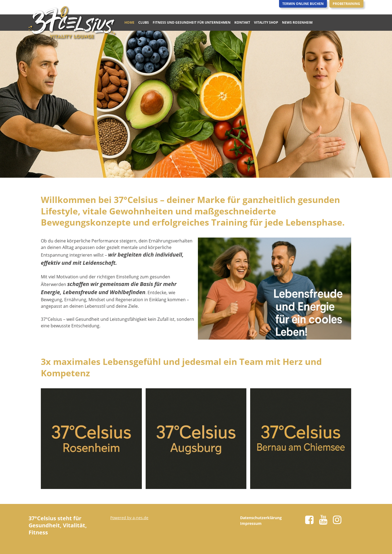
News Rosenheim (297, 22)
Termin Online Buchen (303, 4)
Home (129, 22)
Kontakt (242, 22)
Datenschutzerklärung (261, 518)
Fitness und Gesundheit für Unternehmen (192, 22)
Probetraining (346, 4)
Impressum (251, 523)
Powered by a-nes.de (129, 518)
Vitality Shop (266, 22)
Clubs (144, 22)
